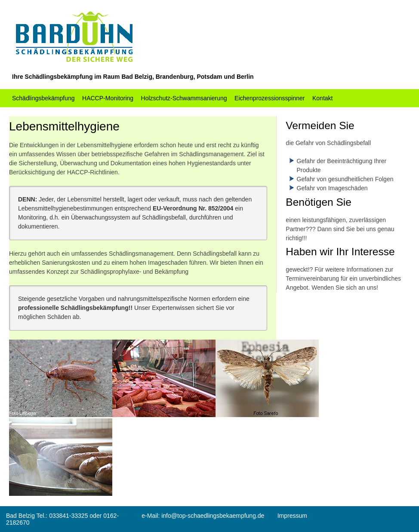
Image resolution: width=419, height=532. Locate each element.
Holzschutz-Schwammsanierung (184, 98)
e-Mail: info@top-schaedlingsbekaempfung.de (203, 516)
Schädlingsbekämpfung (43, 98)
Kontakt (322, 98)
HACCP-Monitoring (108, 98)
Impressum (292, 516)
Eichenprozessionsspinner (270, 98)
